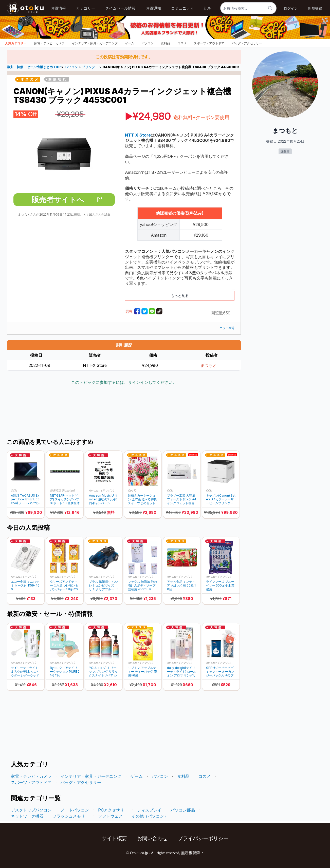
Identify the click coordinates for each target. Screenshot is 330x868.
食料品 (166, 43)
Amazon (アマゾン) (102, 490)
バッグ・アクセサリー (247, 43)
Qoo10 (132, 490)
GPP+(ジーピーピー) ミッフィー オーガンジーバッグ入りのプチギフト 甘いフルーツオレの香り (220, 672)
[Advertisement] (124, 412)
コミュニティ (182, 8)
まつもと (209, 365)
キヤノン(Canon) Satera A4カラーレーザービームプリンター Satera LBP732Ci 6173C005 (221, 499)
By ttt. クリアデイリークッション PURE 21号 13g (65, 672)
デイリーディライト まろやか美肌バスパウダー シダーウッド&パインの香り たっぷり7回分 (25, 672)
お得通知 (153, 8)
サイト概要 (114, 838)
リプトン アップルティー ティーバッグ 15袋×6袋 (142, 672)
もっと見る (180, 296)
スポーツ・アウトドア (209, 43)
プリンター (90, 67)
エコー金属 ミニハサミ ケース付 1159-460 (25, 585)
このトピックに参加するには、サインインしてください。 (124, 382)
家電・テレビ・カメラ (49, 43)
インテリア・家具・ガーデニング (95, 43)
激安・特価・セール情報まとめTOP (34, 67)
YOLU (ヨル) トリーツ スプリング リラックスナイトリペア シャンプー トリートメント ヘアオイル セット (103, 672)
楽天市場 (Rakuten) (62, 490)
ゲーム (130, 43)
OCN (14, 490)
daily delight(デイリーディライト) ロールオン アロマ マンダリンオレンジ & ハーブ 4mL (182, 672)
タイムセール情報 (120, 8)
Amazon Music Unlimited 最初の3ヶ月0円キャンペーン (103, 499)
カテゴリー (86, 8)
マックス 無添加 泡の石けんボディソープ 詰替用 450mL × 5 (142, 585)
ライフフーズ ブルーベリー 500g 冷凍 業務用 (220, 585)
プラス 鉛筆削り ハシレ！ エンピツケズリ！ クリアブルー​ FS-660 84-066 (104, 585)
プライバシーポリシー (203, 838)
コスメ (182, 43)
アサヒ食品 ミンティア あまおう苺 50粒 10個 (181, 585)
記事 (208, 8)
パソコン (148, 43)
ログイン (291, 8)
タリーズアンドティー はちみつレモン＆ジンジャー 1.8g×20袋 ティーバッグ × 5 (64, 585)
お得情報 (58, 8)
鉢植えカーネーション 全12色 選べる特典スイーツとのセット (142, 499)
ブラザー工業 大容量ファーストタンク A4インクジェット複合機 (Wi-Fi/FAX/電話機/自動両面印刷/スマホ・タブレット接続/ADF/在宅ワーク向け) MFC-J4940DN (182, 499)
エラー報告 (227, 328)
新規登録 (315, 8)
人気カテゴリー (16, 43)
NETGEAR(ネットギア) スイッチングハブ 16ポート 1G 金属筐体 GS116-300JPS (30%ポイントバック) (65, 499)
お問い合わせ (152, 838)
